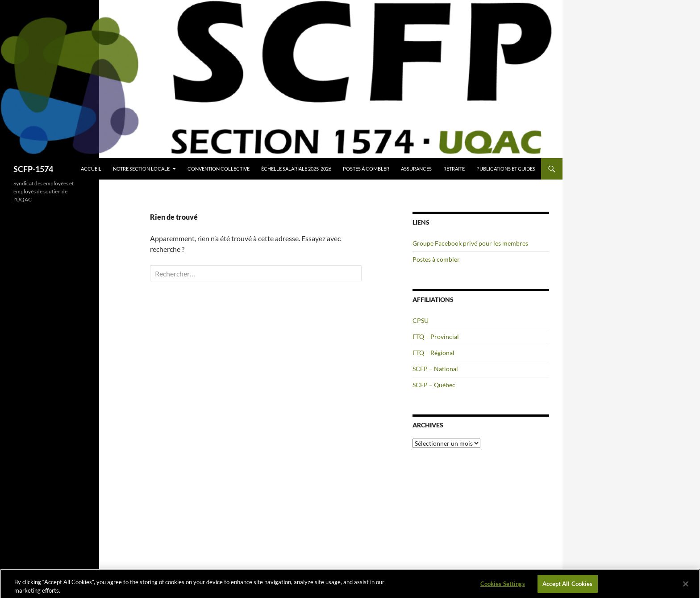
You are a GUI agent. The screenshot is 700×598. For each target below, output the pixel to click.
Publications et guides (506, 169)
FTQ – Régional (433, 353)
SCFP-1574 (33, 169)
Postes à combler (366, 169)
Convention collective (219, 169)
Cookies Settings (503, 586)
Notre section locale (141, 169)
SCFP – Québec (434, 385)
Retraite (454, 169)
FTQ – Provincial (436, 337)
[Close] (686, 586)
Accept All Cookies (567, 586)
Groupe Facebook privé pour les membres (470, 243)
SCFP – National (435, 369)
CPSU (421, 320)
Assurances (416, 169)
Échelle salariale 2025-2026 (296, 169)
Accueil (91, 169)
